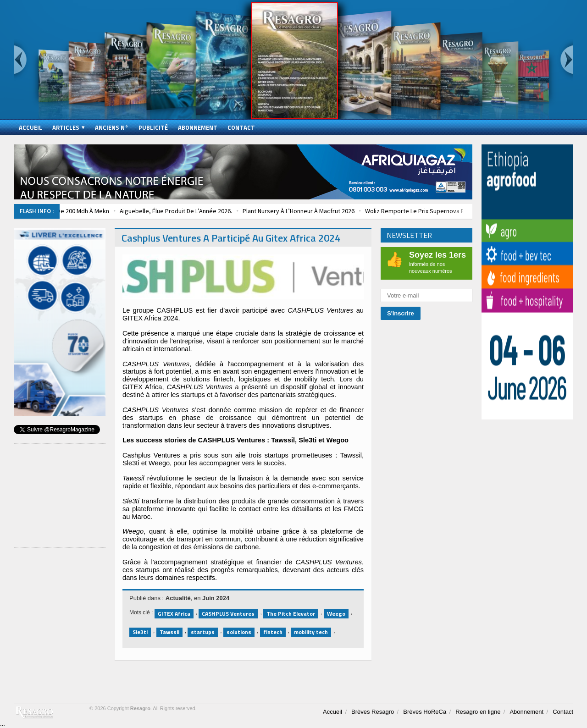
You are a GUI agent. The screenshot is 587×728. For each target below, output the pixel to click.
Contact (241, 127)
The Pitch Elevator (291, 614)
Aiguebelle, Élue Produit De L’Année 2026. (191, 211)
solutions (239, 632)
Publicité (153, 127)
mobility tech (311, 632)
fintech (273, 632)
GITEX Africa (174, 614)
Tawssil (169, 632)
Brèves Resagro (373, 712)
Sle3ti (140, 632)
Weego (336, 614)
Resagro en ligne (478, 712)
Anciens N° (112, 127)
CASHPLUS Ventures (228, 614)
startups (203, 632)
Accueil (30, 127)
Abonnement (198, 127)
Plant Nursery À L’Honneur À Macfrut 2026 (313, 211)
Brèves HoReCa (425, 712)
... (3, 724)
